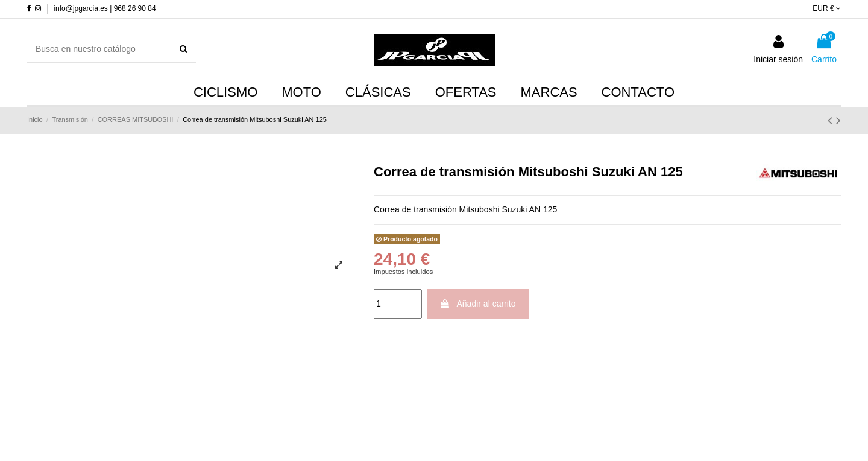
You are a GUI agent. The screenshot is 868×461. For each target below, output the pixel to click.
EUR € (827, 8)
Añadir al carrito (477, 304)
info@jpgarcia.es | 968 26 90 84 (105, 8)
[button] (549, 93)
